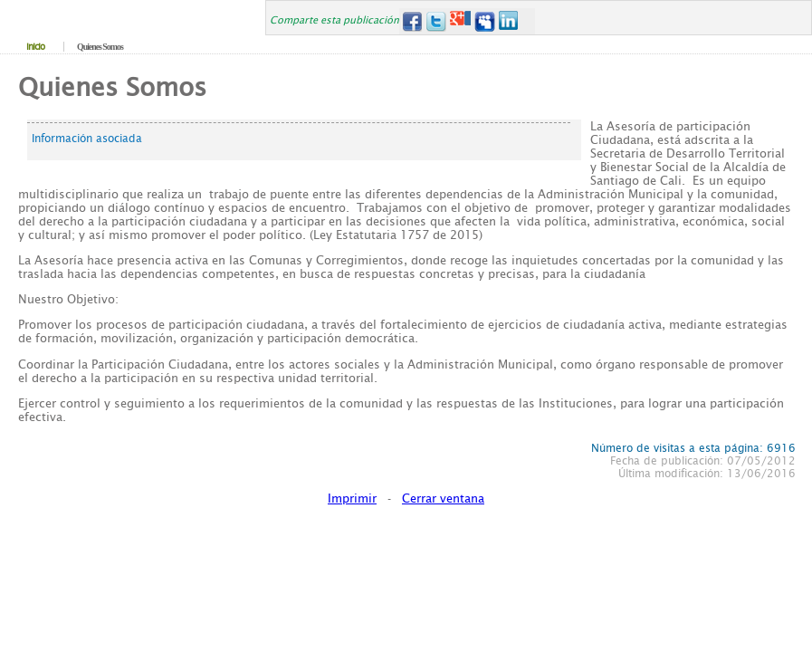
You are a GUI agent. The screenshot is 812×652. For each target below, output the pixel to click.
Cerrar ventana (443, 499)
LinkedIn (509, 21)
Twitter (436, 21)
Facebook (411, 21)
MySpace (485, 21)
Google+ (460, 21)
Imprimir (352, 499)
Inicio (35, 47)
